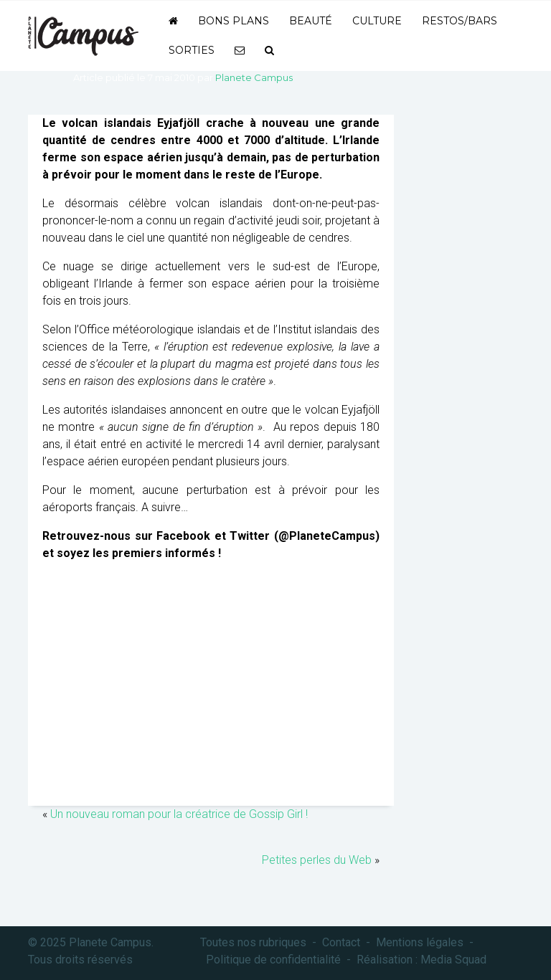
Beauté (311, 21)
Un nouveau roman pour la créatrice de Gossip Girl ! (179, 814)
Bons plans (234, 21)
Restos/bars (460, 21)
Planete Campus (254, 77)
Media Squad (453, 960)
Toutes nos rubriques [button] (253, 942)
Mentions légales (420, 942)
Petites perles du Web (317, 860)
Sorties (192, 50)
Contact (341, 942)
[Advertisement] (211, 691)
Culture (377, 21)
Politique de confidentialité (273, 960)
